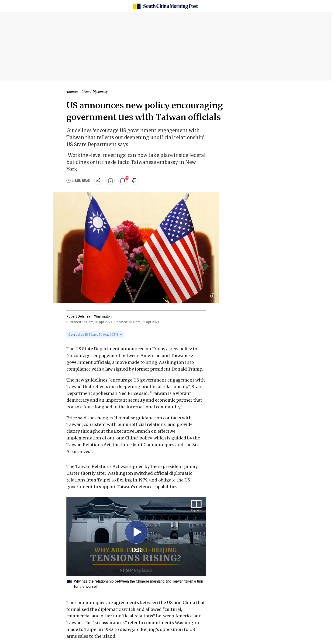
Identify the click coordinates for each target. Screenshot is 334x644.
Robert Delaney (78, 316)
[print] (135, 181)
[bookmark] (110, 181)
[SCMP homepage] (165, 6)
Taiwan (72, 92)
